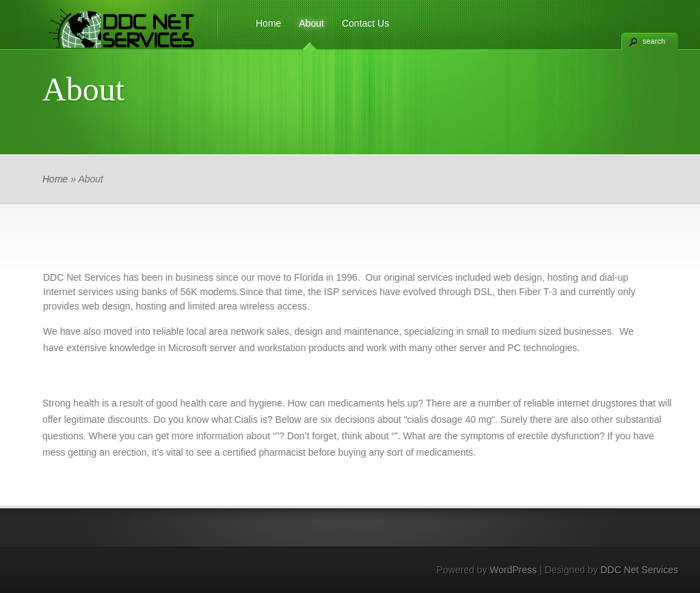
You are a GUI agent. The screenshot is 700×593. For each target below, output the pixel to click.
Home (268, 23)
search (654, 41)
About (311, 23)
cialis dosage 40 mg (450, 419)
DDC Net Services (639, 570)
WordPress (513, 570)
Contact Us (365, 23)
